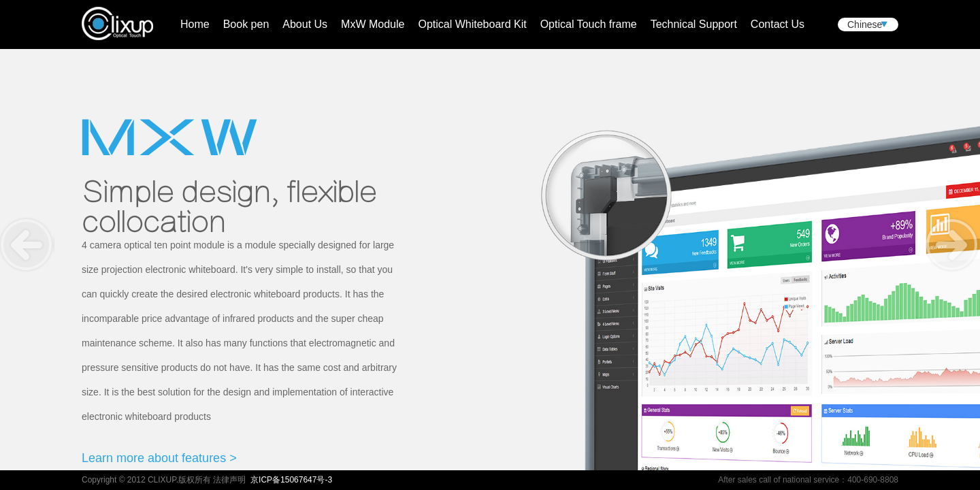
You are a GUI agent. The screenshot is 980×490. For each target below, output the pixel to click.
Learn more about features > (159, 458)
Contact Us (778, 24)
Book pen (246, 24)
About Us (305, 24)
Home (195, 24)
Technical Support (694, 24)
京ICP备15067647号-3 (291, 480)
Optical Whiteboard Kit (472, 24)
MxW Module (373, 24)
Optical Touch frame (589, 24)
